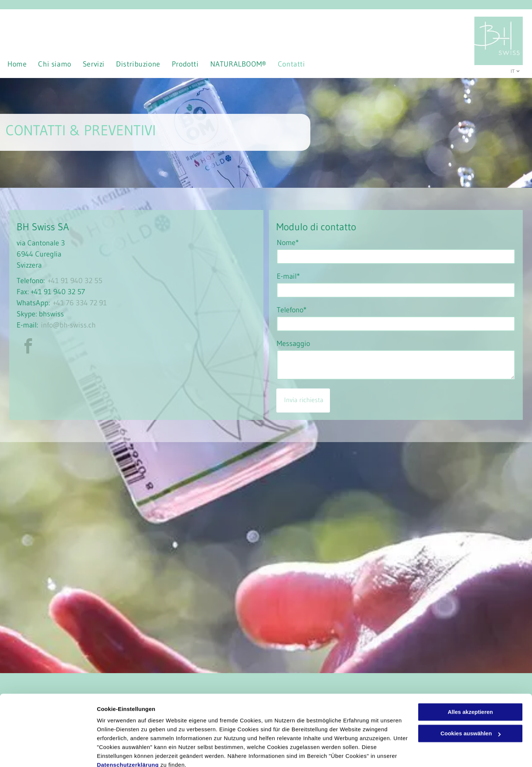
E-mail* (288, 276)
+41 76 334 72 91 (80, 303)
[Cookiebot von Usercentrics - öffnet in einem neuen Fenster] (48, 753)
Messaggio (293, 343)
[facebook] (28, 347)
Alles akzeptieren (470, 679)
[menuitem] (23, 64)
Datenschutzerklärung (128, 732)
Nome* (288, 242)
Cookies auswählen (123, 752)
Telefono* (292, 310)
